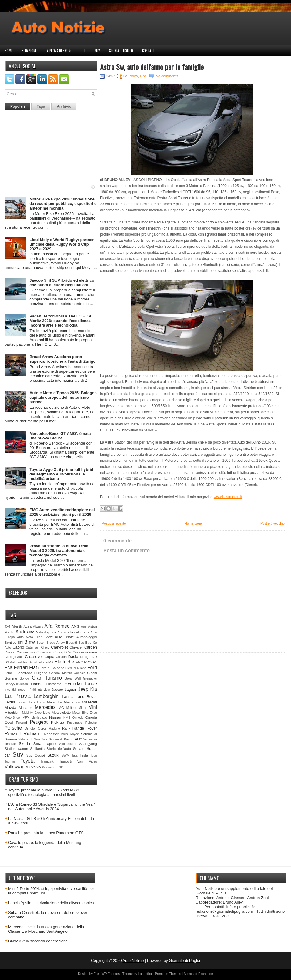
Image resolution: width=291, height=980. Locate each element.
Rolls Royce (70, 734)
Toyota (28, 761)
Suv (97, 51)
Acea (27, 626)
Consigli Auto (14, 657)
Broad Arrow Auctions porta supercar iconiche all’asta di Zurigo (62, 359)
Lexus (10, 702)
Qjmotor (30, 728)
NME (67, 718)
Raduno (54, 728)
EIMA (49, 662)
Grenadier (90, 678)
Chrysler (76, 647)
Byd (89, 642)
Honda (37, 684)
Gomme (11, 678)
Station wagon (16, 748)
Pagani (22, 722)
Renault (13, 734)
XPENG (58, 767)
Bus (81, 643)
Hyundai (73, 684)
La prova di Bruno (59, 51)
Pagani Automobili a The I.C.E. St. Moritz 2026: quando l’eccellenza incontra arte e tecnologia (61, 321)
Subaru (79, 748)
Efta (42, 662)
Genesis (79, 673)
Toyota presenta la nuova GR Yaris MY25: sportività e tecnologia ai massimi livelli (45, 792)
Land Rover (86, 697)
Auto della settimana (73, 632)
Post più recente (114, 523)
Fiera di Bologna (52, 668)
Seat (77, 739)
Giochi (92, 673)
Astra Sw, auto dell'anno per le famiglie (152, 67)
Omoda (91, 717)
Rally (66, 728)
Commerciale (26, 652)
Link (32, 702)
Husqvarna (53, 684)
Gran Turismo (47, 678)
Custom (61, 657)
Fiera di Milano (76, 668)
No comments (167, 76)
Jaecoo (57, 689)
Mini (93, 707)
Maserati (89, 702)
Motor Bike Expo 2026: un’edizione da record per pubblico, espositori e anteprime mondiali (63, 204)
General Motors (61, 673)
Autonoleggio (87, 637)
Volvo (36, 767)
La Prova (18, 696)
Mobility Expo (32, 713)
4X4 (7, 627)
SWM (65, 755)
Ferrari (21, 668)
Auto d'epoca (46, 632)
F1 (95, 662)
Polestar (91, 723)
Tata (75, 755)
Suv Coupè (36, 755)
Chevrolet (59, 647)
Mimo (82, 708)
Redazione (29, 51)
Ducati (33, 662)
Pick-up (57, 722)
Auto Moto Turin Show (35, 637)
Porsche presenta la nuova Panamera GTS (46, 833)
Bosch (41, 643)
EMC (79, 662)
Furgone (41, 673)
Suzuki (53, 755)
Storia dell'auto (121, 51)
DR (94, 657)
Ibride (91, 684)
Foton (9, 673)
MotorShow (13, 718)
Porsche (13, 728)
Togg (94, 755)
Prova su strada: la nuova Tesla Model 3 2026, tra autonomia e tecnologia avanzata (59, 550)
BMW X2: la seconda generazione (38, 941)
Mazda (10, 708)
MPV (26, 718)
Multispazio (39, 718)
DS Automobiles (16, 662)
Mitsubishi (12, 712)
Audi (20, 632)
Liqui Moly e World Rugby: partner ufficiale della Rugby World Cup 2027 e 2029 (62, 244)
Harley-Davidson (16, 684)
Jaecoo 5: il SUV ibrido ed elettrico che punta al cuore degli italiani (62, 283)
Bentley (10, 642)
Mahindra (54, 702)
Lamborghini (47, 696)
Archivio (64, 106)
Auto (30, 632)
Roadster (51, 734)
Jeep (83, 689)
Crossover (34, 657)
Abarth (17, 626)
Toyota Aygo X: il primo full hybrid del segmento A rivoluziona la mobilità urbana (61, 474)
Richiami (32, 734)
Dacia (73, 657)
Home (9, 51)
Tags (41, 106)
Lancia (68, 697)
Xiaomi (47, 767)
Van (80, 761)
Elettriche (64, 662)
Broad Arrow (56, 643)
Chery (45, 648)
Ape (84, 627)
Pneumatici (75, 723)
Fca (8, 668)
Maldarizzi (72, 702)
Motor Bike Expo (85, 713)
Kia (94, 689)
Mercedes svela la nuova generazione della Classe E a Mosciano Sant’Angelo (46, 929)
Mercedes (45, 707)
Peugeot (39, 722)
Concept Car (62, 652)
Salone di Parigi (60, 739)
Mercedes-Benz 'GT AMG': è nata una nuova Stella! (60, 436)
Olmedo (78, 718)
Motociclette (61, 712)
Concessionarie (85, 652)
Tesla (84, 755)
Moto (47, 713)
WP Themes (111, 974)
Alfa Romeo (57, 626)
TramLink (47, 762)
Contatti (149, 51)
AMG (76, 626)
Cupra (49, 657)
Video (93, 762)
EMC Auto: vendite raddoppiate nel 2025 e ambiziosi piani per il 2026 (62, 512)
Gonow (24, 678)
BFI (20, 643)
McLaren (26, 708)
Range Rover (85, 728)
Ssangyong (88, 744)
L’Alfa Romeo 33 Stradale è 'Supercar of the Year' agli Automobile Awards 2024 (51, 807)
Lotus (41, 702)
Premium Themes (168, 974)
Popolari (18, 106)
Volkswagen (17, 767)
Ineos (21, 690)
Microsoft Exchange (198, 974)
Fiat (33, 668)
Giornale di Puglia (184, 960)
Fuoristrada (23, 673)
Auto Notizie (133, 960)
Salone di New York (33, 739)
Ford (92, 668)
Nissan (55, 717)
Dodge (85, 657)
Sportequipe (68, 744)
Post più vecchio (273, 523)
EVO (88, 662)
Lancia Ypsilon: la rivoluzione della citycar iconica (51, 903)
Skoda (24, 744)
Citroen (91, 647)
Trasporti (65, 762)
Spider (52, 744)
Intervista (44, 690)
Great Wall (73, 678)
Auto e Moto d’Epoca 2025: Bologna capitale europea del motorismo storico (63, 397)
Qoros (42, 728)
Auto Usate (64, 637)
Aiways (38, 627)
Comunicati (44, 652)
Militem (71, 708)
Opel (9, 722)
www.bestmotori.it (228, 497)
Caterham (33, 648)
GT (84, 51)
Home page (193, 523)
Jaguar (71, 689)
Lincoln (22, 702)
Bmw (30, 642)
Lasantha (145, 974)
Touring (10, 762)
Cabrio (18, 647)
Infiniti (31, 689)
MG (61, 708)
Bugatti (72, 642)
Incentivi (10, 690)
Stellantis (37, 748)
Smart (39, 744)
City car (10, 652)
